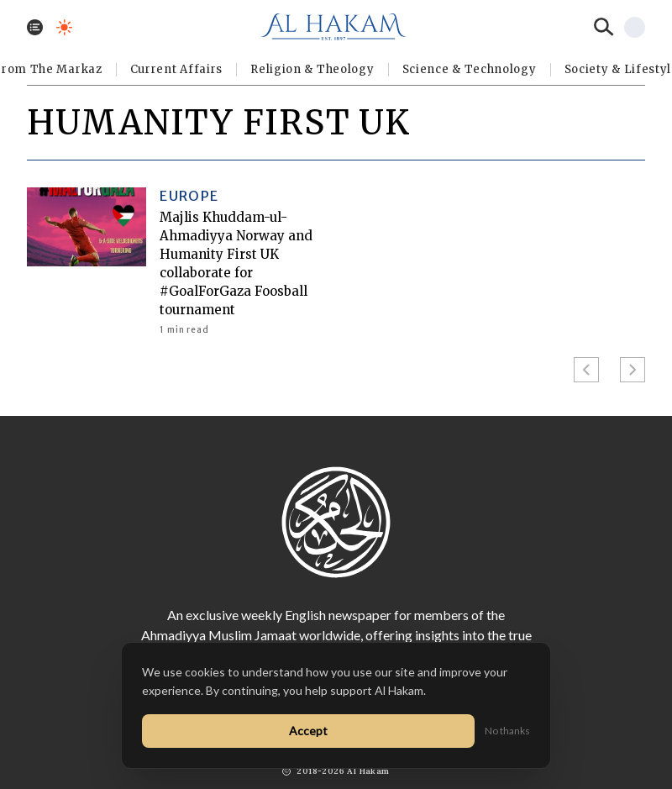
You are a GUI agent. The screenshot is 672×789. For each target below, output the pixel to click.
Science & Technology (470, 69)
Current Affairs (177, 69)
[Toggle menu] (35, 27)
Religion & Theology (312, 69)
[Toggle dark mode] (64, 27)
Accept (308, 731)
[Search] (604, 27)
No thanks (507, 731)
